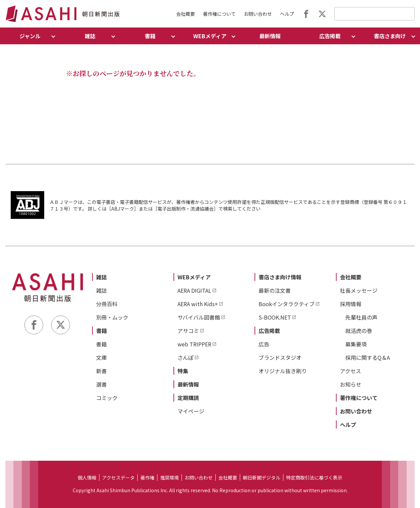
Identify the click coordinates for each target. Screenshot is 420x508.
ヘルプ (287, 14)
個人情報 (87, 477)
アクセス (351, 371)
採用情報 (351, 304)
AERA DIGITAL (194, 290)
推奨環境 (169, 477)
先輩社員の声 (361, 317)
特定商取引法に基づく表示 (314, 477)
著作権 (147, 477)
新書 (101, 371)
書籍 (101, 331)
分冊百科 (107, 304)
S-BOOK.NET (275, 317)
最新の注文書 (275, 290)
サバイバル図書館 (199, 317)
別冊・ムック (112, 317)
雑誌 (101, 277)
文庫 (101, 357)
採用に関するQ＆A (368, 357)
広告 (264, 344)
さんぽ (186, 357)
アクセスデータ (118, 477)
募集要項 (356, 344)
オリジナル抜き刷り (283, 371)
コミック (107, 398)
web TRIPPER (194, 344)
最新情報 (270, 36)
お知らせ (351, 384)
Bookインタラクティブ (287, 304)
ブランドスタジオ (280, 357)
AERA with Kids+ (198, 304)
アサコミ (188, 331)
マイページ (191, 411)
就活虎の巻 (359, 331)
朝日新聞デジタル (262, 477)
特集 (183, 371)
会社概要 (186, 14)
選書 (101, 384)
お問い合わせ (258, 14)
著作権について (219, 14)
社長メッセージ (359, 290)
